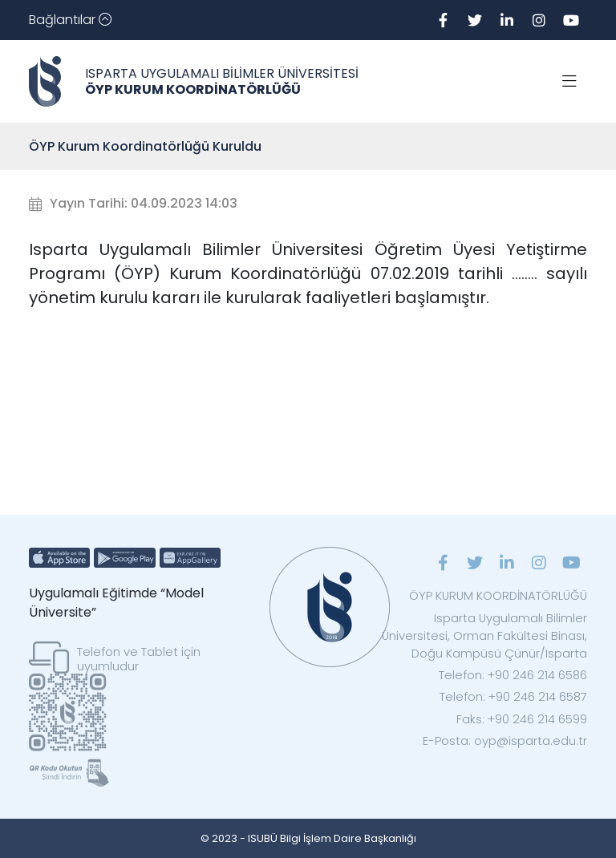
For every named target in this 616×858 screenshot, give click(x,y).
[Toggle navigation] (70, 20)
